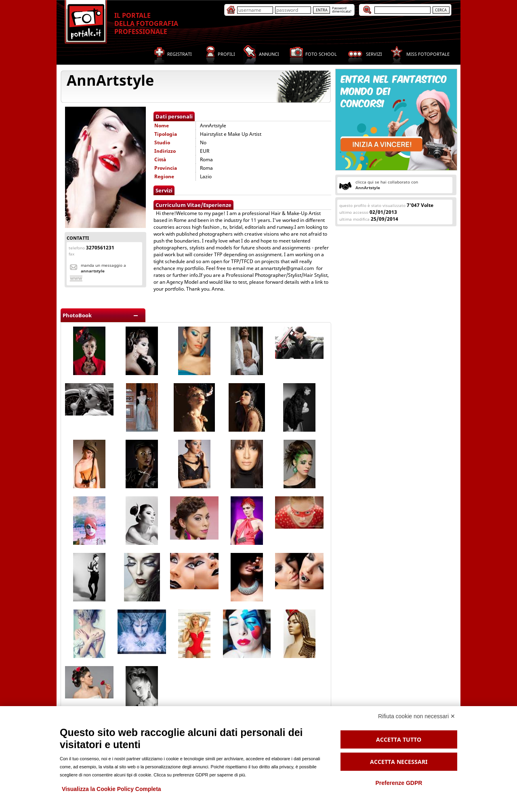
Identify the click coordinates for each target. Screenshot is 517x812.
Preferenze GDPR (399, 783)
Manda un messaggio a (103, 268)
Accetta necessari (399, 762)
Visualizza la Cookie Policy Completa (111, 789)
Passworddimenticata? (342, 9)
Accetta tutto (399, 739)
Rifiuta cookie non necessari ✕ (417, 716)
